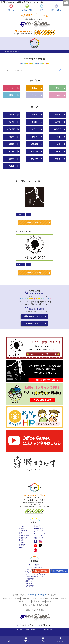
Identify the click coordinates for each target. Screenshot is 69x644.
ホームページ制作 (32, 565)
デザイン (34, 95)
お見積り (22, 542)
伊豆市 (34, 129)
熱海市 (11, 137)
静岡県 (11, 115)
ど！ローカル (39, 531)
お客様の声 (23, 538)
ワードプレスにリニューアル (36, 576)
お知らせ (11, 7)
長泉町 (34, 122)
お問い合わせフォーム (33, 316)
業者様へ (22, 540)
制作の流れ (23, 531)
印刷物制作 (30, 579)
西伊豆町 (58, 129)
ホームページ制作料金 (34, 567)
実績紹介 (10, 51)
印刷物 (34, 88)
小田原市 (24, 605)
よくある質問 (27, 7)
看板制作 (29, 581)
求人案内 (37, 526)
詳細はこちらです (34, 222)
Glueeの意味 (39, 528)
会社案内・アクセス (34, 511)
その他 (58, 95)
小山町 (58, 144)
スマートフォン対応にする (35, 574)
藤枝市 (58, 151)
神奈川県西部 (43, 595)
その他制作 (30, 586)
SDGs (21, 547)
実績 (21, 533)
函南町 (58, 122)
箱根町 (45, 605)
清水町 (11, 122)
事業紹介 (22, 528)
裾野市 (11, 144)
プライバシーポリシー (42, 533)
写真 (11, 95)
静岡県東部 (32, 595)
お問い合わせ (56, 7)
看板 (58, 88)
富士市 (11, 151)
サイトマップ (39, 535)
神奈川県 (34, 159)
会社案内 (22, 545)
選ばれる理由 (24, 535)
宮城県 (11, 166)
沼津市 (34, 115)
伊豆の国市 (11, 129)
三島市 (58, 115)
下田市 (58, 137)
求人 (42, 7)
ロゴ (28, 214)
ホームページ (11, 88)
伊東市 (34, 137)
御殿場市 (34, 144)
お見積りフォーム (44, 32)
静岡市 (11, 159)
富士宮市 (34, 151)
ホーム (2, 51)
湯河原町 (32, 605)
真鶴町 (39, 605)
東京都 (58, 159)
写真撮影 (29, 583)
